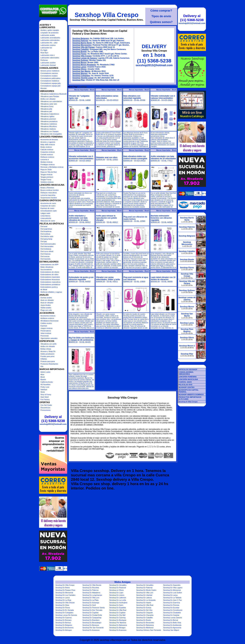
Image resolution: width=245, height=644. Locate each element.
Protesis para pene (48, 361)
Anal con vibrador (47, 300)
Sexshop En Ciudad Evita (92, 615)
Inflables (44, 359)
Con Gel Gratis (46, 405)
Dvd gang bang (46, 239)
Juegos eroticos (46, 328)
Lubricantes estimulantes (50, 40)
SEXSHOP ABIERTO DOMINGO (191, 394)
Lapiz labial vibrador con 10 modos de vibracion (163, 278)
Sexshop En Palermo (90, 590)
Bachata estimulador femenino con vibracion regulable (161, 218)
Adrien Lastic (45, 372)
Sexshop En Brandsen (91, 620)
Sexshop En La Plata (90, 600)
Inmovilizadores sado (49, 211)
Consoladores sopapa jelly (51, 83)
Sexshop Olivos (79, 69)
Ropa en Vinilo (46, 170)
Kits (42, 366)
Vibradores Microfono (49, 126)
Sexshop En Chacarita (145, 615)
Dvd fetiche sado (47, 236)
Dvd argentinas (46, 229)
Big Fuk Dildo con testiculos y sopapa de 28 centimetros (81, 339)
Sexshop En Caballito (144, 618)
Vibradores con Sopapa (49, 131)
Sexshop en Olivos (117, 590)
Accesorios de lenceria (49, 140)
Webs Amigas (122, 582)
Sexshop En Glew (62, 605)
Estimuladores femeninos (50, 280)
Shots (43, 392)
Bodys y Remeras (47, 188)
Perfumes (44, 60)
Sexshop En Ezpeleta (118, 608)
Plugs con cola (46, 310)
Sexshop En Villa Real (145, 605)
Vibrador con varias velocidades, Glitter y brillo (108, 278)
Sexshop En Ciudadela (172, 613)
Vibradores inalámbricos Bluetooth (54, 94)
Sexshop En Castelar (171, 615)
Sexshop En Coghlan (90, 613)
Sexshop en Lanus (63, 598)
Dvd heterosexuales (48, 244)
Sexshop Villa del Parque (84, 47)
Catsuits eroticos (47, 150)
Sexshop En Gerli (89, 605)
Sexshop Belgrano (81, 38)
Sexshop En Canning (117, 618)
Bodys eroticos (46, 147)
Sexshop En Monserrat (172, 590)
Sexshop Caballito (80, 49)
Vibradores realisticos (49, 124)
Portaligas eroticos (48, 165)
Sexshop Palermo (80, 41)
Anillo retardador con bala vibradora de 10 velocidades (163, 157)
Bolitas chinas (46, 349)
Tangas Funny (46, 180)
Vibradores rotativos (48, 129)
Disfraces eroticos (47, 157)
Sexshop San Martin (81, 71)
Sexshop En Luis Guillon (173, 593)
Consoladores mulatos (49, 76)
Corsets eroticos (47, 155)
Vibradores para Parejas (50, 96)
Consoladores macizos (49, 73)
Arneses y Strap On (48, 351)
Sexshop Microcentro (82, 45)
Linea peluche (46, 218)
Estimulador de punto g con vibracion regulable (81, 278)
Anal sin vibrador (47, 303)
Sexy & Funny (46, 394)
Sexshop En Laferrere (118, 598)
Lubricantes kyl (46, 48)
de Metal (44, 290)
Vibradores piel (46, 111)
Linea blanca (45, 216)
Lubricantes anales (48, 35)
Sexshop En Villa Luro (145, 593)
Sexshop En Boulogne (118, 620)
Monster (44, 88)
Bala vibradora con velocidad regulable (132, 97)
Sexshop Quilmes (80, 60)
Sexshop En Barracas (91, 625)
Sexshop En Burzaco (64, 620)
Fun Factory (45, 399)
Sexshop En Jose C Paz (173, 600)
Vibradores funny (47, 106)
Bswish (43, 379)
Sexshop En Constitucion (173, 610)
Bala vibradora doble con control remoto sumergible (135, 157)
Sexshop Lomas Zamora (173, 618)
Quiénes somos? (161, 22)
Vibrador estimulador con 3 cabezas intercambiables (163, 97)
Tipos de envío (161, 16)
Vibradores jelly (46, 109)
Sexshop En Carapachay (92, 618)
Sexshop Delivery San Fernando (149, 630)
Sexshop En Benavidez (145, 623)
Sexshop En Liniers (117, 595)
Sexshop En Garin (116, 605)
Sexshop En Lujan (116, 593)
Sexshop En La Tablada (172, 598)
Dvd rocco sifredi (47, 251)
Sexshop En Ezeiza (144, 608)
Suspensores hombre (49, 198)
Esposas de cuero (47, 208)
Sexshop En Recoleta (91, 588)
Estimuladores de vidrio (49, 275)
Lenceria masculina (48, 195)
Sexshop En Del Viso (144, 610)
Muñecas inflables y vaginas (51, 292)
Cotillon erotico (46, 323)
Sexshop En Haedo (144, 603)
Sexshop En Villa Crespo (65, 585)
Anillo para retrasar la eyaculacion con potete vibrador (106, 218)
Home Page (73, 87)
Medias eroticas (46, 162)
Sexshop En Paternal (144, 588)
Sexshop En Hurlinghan (118, 603)
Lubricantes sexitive (48, 63)
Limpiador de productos (49, 33)
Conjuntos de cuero (48, 206)
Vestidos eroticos (47, 182)
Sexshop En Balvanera (118, 625)
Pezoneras (45, 336)
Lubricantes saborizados (50, 58)
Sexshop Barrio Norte (82, 43)
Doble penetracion (47, 354)
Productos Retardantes (49, 364)
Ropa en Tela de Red (49, 172)
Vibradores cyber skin (49, 104)
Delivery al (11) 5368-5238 (53, 419)
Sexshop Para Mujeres (187, 330)
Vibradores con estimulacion (51, 101)
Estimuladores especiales (50, 277)
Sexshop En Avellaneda (172, 625)
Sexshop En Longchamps (92, 595)
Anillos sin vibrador (48, 346)
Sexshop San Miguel (171, 630)
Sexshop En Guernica (172, 603)
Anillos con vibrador (48, 99)
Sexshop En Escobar (171, 608)
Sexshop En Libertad (144, 595)
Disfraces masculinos (49, 193)
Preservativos (46, 331)
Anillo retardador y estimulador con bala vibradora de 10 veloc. (79, 218)
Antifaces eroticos (47, 318)
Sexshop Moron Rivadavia (84, 65)
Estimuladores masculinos (50, 282)
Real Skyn (44, 53)
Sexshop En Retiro (63, 588)
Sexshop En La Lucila (118, 600)
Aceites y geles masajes (50, 30)
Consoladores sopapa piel (50, 86)
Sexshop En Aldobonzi (145, 628)
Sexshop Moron (79, 62)
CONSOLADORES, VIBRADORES (186, 373)
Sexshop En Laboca (144, 598)
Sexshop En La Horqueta (146, 600)
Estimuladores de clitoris (50, 272)
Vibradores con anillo (49, 344)
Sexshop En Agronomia (172, 628)
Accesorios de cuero (48, 203)
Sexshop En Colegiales (64, 613)
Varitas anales (46, 308)
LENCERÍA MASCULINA (188, 379)
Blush (43, 377)
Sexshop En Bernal (171, 620)
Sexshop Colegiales (81, 76)
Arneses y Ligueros (48, 142)
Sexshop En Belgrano (64, 625)
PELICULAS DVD (185, 385)
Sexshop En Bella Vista (172, 623)
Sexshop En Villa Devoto (92, 585)
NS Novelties (45, 384)
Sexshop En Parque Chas (65, 590)
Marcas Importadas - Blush (84, 90)
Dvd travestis (45, 259)
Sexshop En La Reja (63, 600)
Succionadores (46, 270)
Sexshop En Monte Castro (146, 590)
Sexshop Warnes (80, 73)
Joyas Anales (46, 305)
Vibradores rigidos (47, 116)
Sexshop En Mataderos (91, 593)
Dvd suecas (45, 256)
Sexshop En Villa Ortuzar (65, 603)
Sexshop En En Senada (65, 610)
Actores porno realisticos (50, 71)
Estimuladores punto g (49, 287)
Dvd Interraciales (47, 246)
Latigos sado (45, 213)
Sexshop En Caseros (64, 618)
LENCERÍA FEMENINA (187, 377)
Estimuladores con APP (49, 265)
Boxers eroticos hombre (50, 190)
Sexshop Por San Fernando (93, 628)
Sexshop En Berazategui (92, 623)
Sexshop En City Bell (117, 615)
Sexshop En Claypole (144, 613)
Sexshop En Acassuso (91, 630)
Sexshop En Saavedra (172, 585)
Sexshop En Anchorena (64, 628)
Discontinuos (45, 408)
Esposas (44, 326)
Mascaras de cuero (48, 221)
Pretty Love (45, 387)
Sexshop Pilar (79, 80)
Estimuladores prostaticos (50, 285)
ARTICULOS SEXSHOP (188, 369)
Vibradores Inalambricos (50, 114)
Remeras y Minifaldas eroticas (52, 167)
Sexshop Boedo (79, 52)
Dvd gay (44, 241)
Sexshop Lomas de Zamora (85, 58)
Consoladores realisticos (50, 81)
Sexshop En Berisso (63, 623)
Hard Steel (45, 397)
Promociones (45, 410)
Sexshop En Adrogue (64, 630)
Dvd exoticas (45, 234)
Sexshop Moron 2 (187, 346)
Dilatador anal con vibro (107, 157)
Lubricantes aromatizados (50, 38)
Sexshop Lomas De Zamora (66, 615)
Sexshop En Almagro (117, 628)
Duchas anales (46, 298)
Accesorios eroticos (48, 316)
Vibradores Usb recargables (51, 134)
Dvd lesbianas (46, 249)
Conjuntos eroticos (48, 152)
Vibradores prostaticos (49, 121)
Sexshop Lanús (79, 67)
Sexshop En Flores (63, 608)
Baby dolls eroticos (48, 145)
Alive (42, 374)
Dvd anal (44, 226)
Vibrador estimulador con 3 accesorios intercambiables (81, 157)
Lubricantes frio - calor (49, 43)
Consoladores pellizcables (50, 78)
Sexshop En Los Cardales (65, 595)
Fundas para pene (47, 356)
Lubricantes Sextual (48, 65)
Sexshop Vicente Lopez (83, 78)
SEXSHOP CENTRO (186, 387)
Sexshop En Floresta (171, 605)
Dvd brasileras (46, 231)
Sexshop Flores (79, 54)
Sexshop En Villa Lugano (173, 588)
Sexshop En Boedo (144, 620)
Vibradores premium (48, 119)
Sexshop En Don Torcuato (92, 610)
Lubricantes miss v (48, 55)
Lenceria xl (45, 160)
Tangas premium (47, 177)
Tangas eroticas (46, 175)
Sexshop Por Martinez (118, 623)
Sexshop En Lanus (170, 595)
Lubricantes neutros (48, 45)
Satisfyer (44, 389)
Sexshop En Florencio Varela (93, 608)
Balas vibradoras (47, 267)
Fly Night (44, 50)
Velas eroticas (46, 333)
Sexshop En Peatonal (118, 588)
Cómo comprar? (161, 11)
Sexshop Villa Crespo (107, 15)
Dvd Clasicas (45, 254)
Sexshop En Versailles (118, 585)
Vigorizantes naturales (49, 338)
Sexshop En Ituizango (91, 603)
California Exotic (47, 382)
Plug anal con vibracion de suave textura (135, 218)
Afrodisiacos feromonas (49, 321)
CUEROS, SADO (185, 382)
